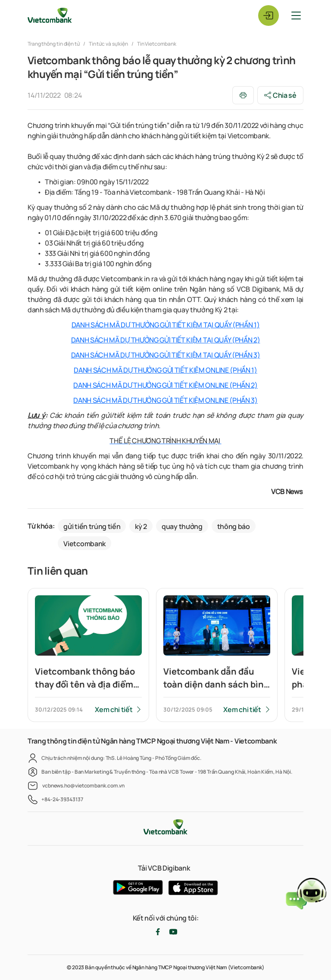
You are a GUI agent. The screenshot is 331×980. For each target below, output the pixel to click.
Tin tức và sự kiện (108, 44)
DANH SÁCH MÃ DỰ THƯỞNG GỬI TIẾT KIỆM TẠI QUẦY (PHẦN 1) (166, 325)
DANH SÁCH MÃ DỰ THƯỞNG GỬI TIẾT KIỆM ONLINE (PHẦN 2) (165, 385)
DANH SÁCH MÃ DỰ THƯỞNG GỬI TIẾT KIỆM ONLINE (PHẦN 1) (165, 370)
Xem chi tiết (114, 709)
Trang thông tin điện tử (54, 44)
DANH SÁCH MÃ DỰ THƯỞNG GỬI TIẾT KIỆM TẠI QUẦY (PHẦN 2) (166, 340)
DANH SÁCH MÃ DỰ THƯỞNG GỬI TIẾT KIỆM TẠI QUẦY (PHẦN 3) (166, 355)
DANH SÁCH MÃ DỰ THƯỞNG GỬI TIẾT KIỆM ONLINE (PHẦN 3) (165, 400)
